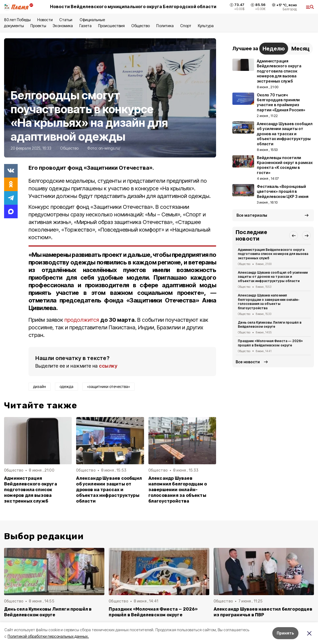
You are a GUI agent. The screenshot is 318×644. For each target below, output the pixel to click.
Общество (141, 26)
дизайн (40, 386)
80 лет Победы (17, 20)
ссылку (108, 366)
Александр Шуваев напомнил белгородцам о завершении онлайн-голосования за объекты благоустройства (178, 490)
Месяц (300, 49)
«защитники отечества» (108, 386)
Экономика (63, 26)
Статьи (66, 20)
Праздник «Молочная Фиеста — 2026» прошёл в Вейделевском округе (270, 343)
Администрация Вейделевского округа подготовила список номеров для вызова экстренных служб (31, 490)
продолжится (82, 320)
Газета (85, 26)
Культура (206, 26)
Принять (285, 633)
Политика (165, 26)
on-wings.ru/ (109, 148)
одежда (66, 386)
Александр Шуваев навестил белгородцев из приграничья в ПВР (263, 612)
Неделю (274, 49)
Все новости (248, 362)
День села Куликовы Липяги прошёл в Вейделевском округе (270, 325)
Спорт (186, 26)
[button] (294, 235)
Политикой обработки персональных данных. (48, 636)
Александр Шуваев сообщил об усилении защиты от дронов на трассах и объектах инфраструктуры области (109, 490)
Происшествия (111, 26)
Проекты (38, 26)
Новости (45, 20)
